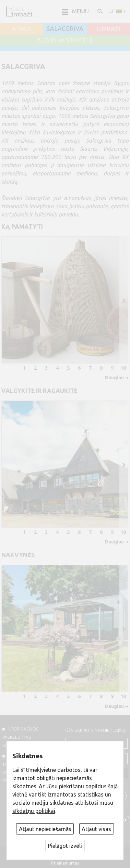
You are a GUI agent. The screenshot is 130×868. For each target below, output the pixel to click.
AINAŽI (22, 29)
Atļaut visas (96, 829)
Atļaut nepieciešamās (45, 829)
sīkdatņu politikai (34, 811)
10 (123, 368)
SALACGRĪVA (65, 29)
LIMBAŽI (108, 29)
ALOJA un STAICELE (65, 40)
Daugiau (114, 378)
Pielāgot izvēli (65, 846)
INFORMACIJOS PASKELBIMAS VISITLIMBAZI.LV (20, 737)
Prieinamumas (65, 863)
